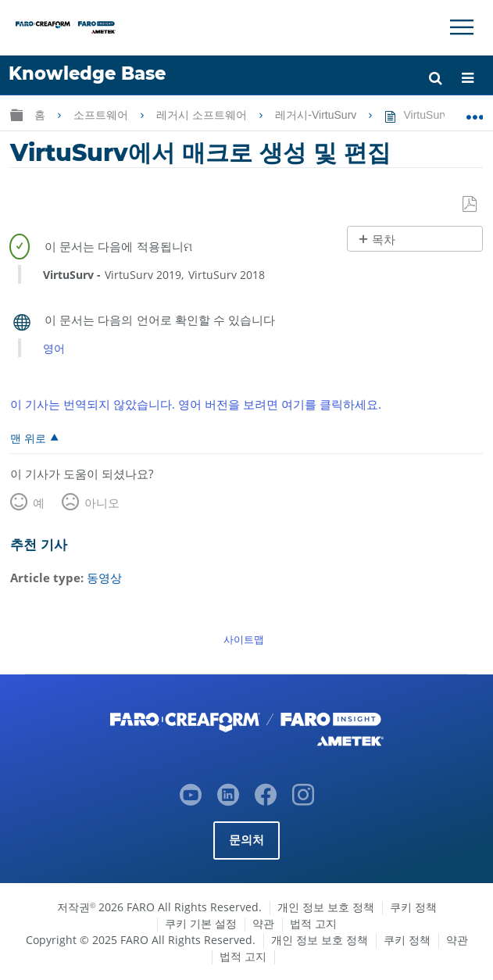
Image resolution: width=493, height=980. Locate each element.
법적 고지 (313, 923)
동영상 (104, 578)
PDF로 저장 (471, 205)
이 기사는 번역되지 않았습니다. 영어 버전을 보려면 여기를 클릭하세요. (196, 404)
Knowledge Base (87, 73)
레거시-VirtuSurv (317, 115)
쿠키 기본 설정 (201, 923)
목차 (384, 240)
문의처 (247, 840)
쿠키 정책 (413, 907)
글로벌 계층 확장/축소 (16, 114)
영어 (54, 348)
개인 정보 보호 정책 (326, 907)
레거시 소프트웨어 (203, 115)
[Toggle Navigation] (462, 27)
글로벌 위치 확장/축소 (475, 112)
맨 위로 (28, 438)
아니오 (102, 503)
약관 (263, 923)
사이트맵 (244, 639)
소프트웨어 (102, 115)
